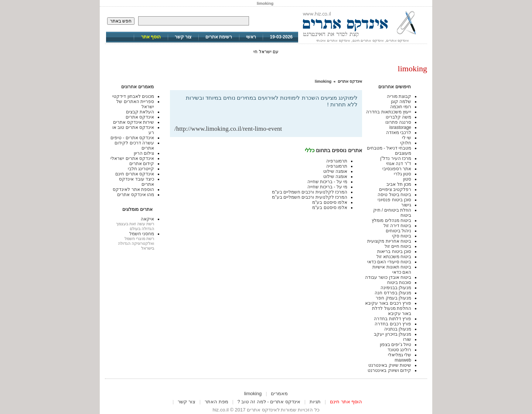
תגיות (315, 402)
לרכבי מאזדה (399, 133)
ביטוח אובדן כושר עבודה (388, 277)
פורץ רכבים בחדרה (393, 324)
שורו (407, 339)
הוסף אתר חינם (346, 402)
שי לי (407, 138)
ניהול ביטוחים (398, 231)
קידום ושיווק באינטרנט (389, 370)
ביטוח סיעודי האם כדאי (389, 262)
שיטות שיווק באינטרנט (390, 365)
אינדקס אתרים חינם (135, 174)
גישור (406, 205)
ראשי (251, 37)
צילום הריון (144, 153)
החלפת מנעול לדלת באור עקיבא (392, 311)
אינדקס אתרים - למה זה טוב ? (269, 402)
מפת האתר (216, 402)
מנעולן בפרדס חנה (393, 293)
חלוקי (406, 143)
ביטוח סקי (402, 236)
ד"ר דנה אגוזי (399, 164)
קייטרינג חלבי (141, 169)
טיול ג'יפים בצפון (395, 345)
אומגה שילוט (335, 171)
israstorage (400, 127)
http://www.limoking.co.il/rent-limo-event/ (228, 129)
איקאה (147, 219)
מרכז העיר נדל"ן (396, 158)
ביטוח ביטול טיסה (394, 195)
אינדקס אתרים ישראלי (132, 158)
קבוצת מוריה (399, 96)
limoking (323, 81)
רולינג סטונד (399, 350)
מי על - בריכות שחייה (327, 182)
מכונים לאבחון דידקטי (133, 96)
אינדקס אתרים (350, 81)
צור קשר (183, 37)
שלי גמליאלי (400, 355)
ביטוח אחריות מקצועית (389, 241)
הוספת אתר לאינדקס (133, 189)
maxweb (403, 360)
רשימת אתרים (219, 37)
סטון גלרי (403, 174)
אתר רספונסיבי (397, 169)
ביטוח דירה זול (397, 226)
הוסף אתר (151, 37)
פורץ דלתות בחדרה (393, 319)
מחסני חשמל (142, 234)
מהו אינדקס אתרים (136, 195)
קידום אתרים (142, 164)
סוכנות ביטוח (399, 283)
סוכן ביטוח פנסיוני (394, 200)
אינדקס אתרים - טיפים (132, 138)
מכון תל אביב (399, 184)
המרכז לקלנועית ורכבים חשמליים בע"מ (310, 192)
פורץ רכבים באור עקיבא (388, 303)
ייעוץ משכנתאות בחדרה (389, 112)
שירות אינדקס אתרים (134, 122)
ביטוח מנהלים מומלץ (391, 220)
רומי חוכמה (401, 107)
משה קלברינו (398, 117)
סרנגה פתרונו (398, 122)
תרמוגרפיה (337, 161)
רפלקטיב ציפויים (395, 189)
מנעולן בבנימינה (396, 288)
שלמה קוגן (401, 102)
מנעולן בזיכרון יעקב (393, 334)
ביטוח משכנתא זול (394, 257)
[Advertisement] (271, 113)
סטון (407, 179)
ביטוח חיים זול (398, 246)
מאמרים (279, 394)
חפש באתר (121, 21)
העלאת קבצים (140, 112)
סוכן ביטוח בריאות (394, 252)
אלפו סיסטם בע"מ (330, 202)
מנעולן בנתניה (398, 329)
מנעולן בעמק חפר (393, 298)
